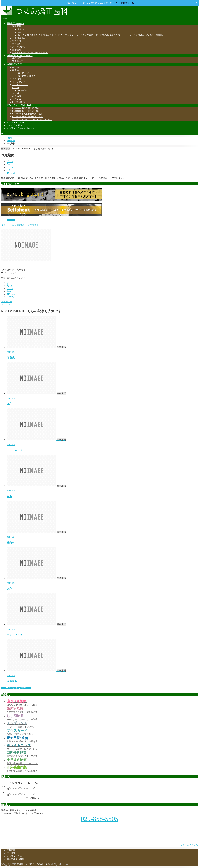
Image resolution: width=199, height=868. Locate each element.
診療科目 (17, 41)
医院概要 (16, 23)
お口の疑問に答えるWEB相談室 (92, 35)
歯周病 (15, 70)
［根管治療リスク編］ (28, 117)
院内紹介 (17, 44)
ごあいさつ (18, 32)
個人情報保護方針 (15, 859)
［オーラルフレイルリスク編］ (32, 119)
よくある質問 (15, 125)
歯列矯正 (20, 55)
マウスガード (19, 99)
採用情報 (17, 50)
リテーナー (7, 225)
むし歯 (15, 87)
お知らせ (22, 29)
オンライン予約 (20, 128)
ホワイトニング (20, 85)
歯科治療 (14, 64)
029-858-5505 (99, 819)
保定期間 (17, 225)
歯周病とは (23, 73)
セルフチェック (19, 105)
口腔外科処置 (19, 102)
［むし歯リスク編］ (26, 111)
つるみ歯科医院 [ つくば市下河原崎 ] (30, 53)
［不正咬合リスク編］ (28, 114)
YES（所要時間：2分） (125, 3)
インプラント (19, 82)
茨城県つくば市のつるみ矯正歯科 (33, 864)
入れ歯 (15, 93)
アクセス (15, 122)
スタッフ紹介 (19, 47)
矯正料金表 (18, 61)
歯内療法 (22, 90)
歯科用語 (11, 220)
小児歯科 (17, 96)
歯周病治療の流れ (27, 76)
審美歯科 (17, 79)
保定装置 (25, 225)
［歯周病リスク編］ (26, 108)
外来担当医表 (19, 38)
